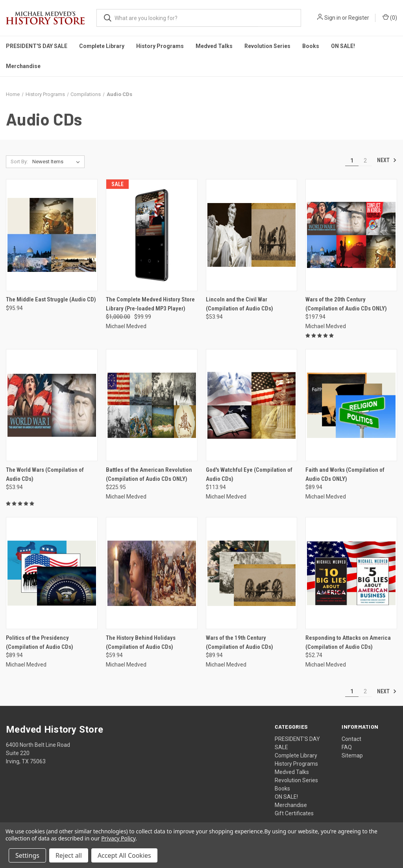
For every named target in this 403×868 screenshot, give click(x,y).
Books (311, 46)
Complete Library (102, 46)
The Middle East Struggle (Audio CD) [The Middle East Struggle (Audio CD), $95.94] (51, 299)
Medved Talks (214, 46)
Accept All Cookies (124, 855)
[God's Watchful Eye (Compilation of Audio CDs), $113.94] (252, 405)
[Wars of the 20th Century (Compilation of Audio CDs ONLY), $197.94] (351, 235)
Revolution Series (267, 46)
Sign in (333, 18)
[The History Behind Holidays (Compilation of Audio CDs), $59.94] (152, 573)
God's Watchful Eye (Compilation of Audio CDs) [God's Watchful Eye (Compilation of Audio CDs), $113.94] (249, 474)
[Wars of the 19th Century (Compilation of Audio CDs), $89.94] (252, 573)
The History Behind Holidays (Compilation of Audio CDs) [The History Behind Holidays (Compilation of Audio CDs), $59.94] (141, 642)
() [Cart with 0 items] (390, 17)
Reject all (69, 855)
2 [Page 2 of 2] (365, 161)
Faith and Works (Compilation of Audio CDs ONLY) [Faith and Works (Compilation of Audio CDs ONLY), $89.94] (345, 474)
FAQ (347, 747)
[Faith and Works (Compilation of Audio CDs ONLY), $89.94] (351, 405)
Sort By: (19, 162)
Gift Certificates (294, 813)
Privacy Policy (118, 838)
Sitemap (352, 755)
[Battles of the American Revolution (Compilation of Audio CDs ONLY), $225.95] (152, 405)
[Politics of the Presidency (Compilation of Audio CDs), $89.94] (52, 573)
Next (387, 160)
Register (359, 18)
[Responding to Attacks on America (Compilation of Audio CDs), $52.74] (351, 573)
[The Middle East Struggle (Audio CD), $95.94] (52, 235)
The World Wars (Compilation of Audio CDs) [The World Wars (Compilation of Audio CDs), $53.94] (45, 474)
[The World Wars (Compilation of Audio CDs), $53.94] (52, 405)
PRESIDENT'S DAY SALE (37, 46)
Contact (351, 739)
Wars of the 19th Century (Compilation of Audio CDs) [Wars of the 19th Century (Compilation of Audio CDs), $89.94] (239, 642)
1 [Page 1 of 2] (352, 161)
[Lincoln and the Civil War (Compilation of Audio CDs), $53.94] (252, 235)
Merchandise (23, 66)
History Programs (160, 46)
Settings (27, 855)
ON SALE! (343, 46)
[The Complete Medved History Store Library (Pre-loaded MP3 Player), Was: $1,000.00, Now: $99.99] (152, 235)
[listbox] (58, 162)
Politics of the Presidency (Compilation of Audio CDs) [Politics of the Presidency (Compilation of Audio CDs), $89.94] (40, 642)
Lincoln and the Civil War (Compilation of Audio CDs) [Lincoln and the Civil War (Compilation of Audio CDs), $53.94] (239, 304)
